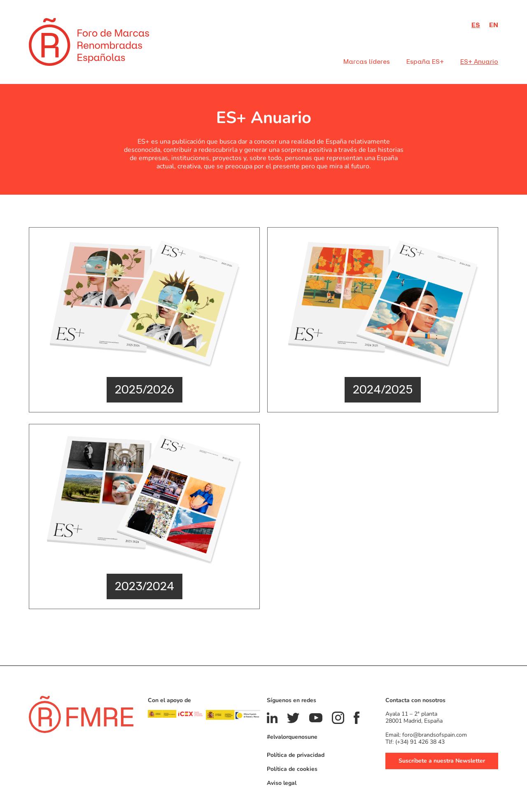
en (494, 25)
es (476, 25)
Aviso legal (282, 783)
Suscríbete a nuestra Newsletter (442, 760)
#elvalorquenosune (292, 736)
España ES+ (425, 62)
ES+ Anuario (479, 62)
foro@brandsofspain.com (435, 734)
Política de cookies (292, 769)
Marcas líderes (367, 62)
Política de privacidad (296, 755)
